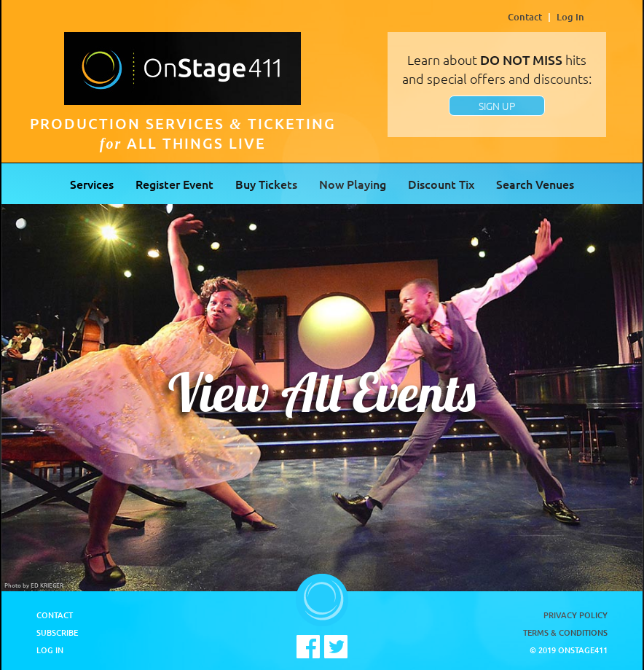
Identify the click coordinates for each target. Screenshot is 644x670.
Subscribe (57, 632)
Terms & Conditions (565, 632)
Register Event (174, 184)
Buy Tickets (266, 184)
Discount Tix (441, 184)
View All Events (322, 392)
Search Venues (535, 184)
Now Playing (353, 184)
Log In (570, 17)
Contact (525, 17)
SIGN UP (497, 106)
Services (92, 184)
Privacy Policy (576, 615)
